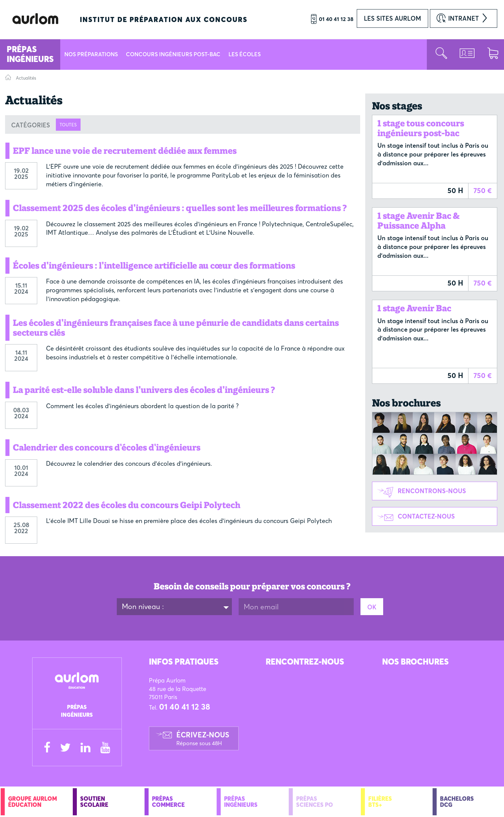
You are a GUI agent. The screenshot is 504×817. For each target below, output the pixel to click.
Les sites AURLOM (392, 18)
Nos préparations (91, 54)
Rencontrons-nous (419, 492)
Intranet (464, 18)
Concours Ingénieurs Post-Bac (173, 54)
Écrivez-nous (203, 738)
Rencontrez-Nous (305, 662)
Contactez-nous (414, 517)
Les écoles (245, 54)
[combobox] (174, 607)
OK (372, 607)
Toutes (68, 125)
